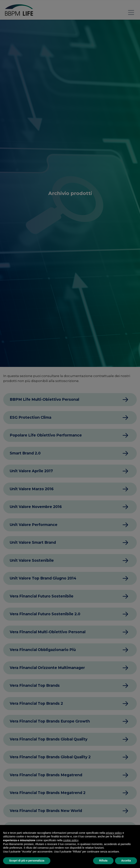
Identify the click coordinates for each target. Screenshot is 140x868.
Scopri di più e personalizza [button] (27, 861)
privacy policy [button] (114, 833)
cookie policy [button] (71, 840)
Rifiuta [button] (103, 861)
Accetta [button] (126, 861)
